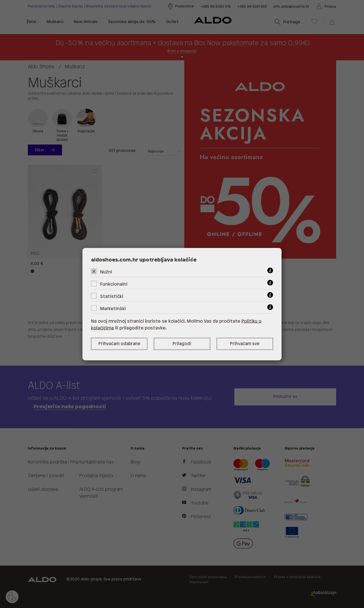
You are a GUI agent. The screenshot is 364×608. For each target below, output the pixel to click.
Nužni (106, 272)
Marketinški (113, 309)
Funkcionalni (114, 284)
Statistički (112, 296)
